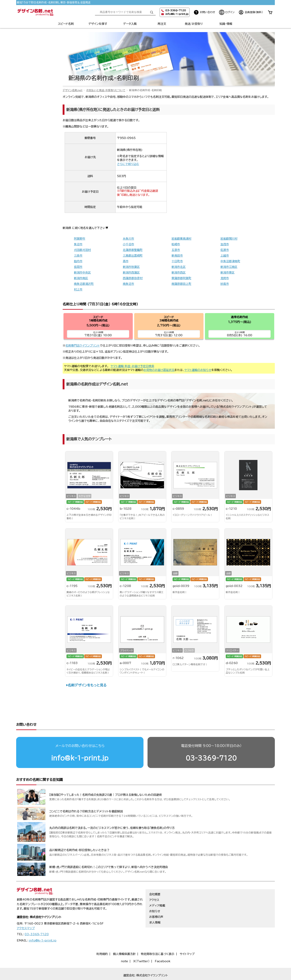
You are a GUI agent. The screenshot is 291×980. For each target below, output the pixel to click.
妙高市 (225, 284)
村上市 (78, 289)
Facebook (163, 946)
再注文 (162, 24)
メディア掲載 (157, 890)
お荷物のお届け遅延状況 (159, 370)
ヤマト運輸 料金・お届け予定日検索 (132, 366)
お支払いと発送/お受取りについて (106, 90)
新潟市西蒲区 (131, 273)
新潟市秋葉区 (131, 267)
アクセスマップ (26, 913)
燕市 (126, 261)
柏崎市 (176, 244)
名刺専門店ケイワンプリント (83, 346)
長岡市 (78, 267)
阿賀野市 (80, 239)
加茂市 (225, 244)
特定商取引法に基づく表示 (158, 938)
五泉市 (176, 250)
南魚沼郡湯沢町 (84, 284)
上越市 (225, 256)
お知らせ (155, 896)
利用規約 (102, 938)
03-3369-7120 (211, 742)
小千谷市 (129, 244)
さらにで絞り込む (128, 164)
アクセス (154, 884)
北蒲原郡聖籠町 (133, 250)
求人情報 (155, 907)
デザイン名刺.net (73, 90)
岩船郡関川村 (229, 239)
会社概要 (155, 879)
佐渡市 (225, 250)
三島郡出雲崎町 (133, 256)
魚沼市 (78, 244)
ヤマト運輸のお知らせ (198, 370)
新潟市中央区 (82, 273)
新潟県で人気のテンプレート (89, 439)
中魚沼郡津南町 (230, 261)
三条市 (78, 256)
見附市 (225, 278)
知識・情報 (226, 24)
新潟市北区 (179, 267)
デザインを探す (98, 24)
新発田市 (177, 256)
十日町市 (177, 261)
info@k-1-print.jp (177, 14)
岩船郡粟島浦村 (181, 239)
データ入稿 (130, 24)
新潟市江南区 (229, 267)
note (124, 946)
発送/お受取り (194, 24)
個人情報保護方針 (124, 938)
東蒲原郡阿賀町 (181, 278)
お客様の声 (156, 901)
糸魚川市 (129, 239)
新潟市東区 (228, 273)
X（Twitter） (141, 946)
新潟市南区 (81, 278)
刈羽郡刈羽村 (82, 250)
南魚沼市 (129, 284)
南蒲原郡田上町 (181, 284)
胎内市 (78, 261)
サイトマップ (187, 938)
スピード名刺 (66, 24)
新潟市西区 (179, 273)
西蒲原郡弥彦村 (133, 278)
